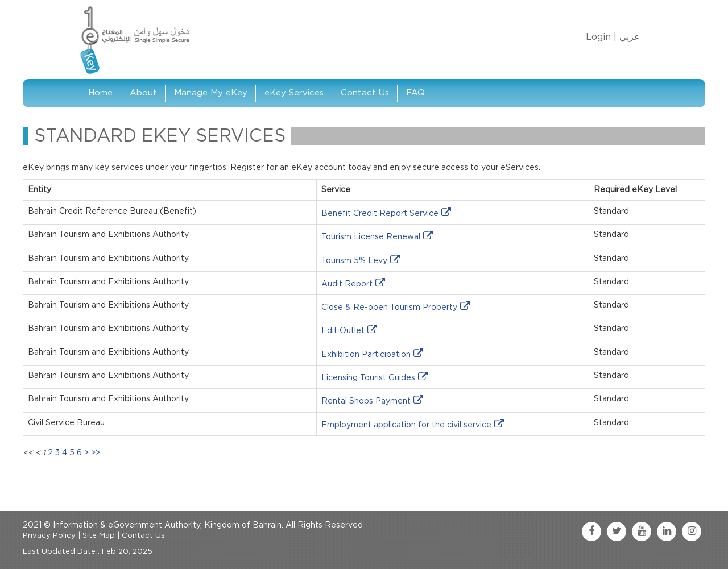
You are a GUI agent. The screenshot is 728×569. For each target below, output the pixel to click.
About (143, 93)
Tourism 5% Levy (354, 261)
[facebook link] (591, 531)
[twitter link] (617, 531)
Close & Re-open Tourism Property (389, 308)
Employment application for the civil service (406, 425)
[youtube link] (642, 531)
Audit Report (347, 284)
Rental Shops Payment (366, 401)
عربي (630, 37)
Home (100, 93)
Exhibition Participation (366, 355)
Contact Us (365, 93)
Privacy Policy (49, 536)
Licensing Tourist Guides (368, 378)
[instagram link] (692, 531)
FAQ (415, 93)
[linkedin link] (667, 531)
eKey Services (294, 93)
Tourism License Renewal (371, 237)
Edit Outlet (343, 331)
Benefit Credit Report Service (380, 214)
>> (96, 453)
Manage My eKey (211, 93)
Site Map (99, 536)
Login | (601, 37)
